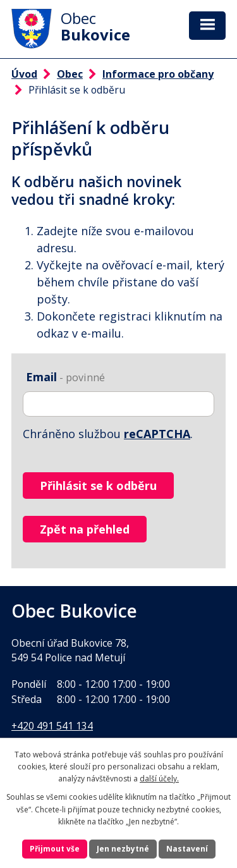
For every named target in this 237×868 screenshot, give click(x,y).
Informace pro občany (158, 74)
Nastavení (187, 849)
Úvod (24, 74)
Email (65, 377)
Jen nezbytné (123, 849)
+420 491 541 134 (52, 726)
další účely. (159, 779)
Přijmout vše (55, 849)
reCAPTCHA (157, 434)
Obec (70, 74)
